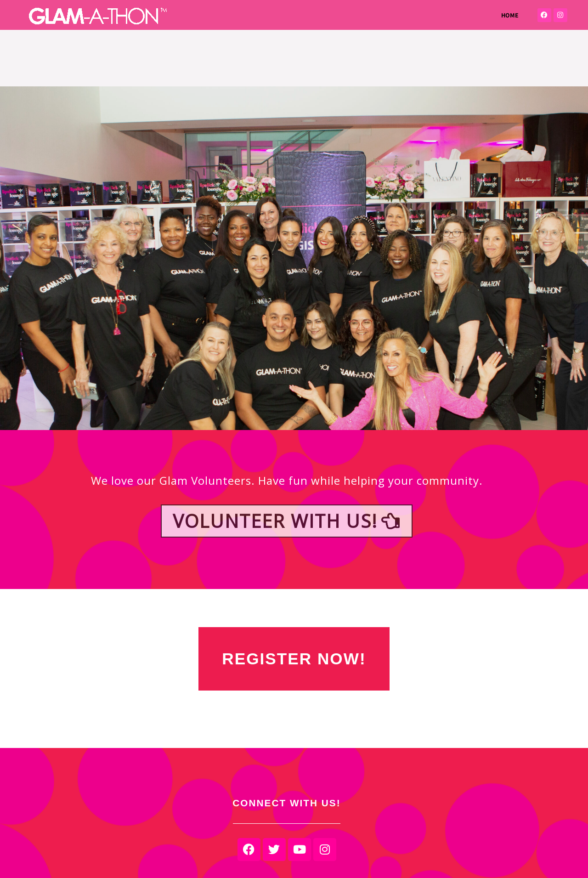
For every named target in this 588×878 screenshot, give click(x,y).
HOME (510, 15)
